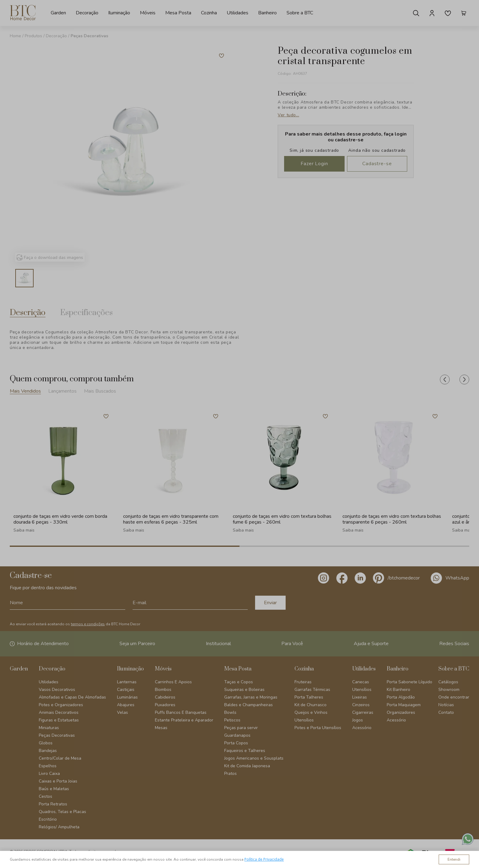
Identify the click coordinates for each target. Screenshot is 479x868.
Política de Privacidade (264, 859)
